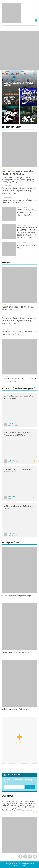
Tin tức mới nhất (12, 127)
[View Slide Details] (19, 51)
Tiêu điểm (7, 263)
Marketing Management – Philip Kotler (14, 709)
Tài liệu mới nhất (12, 542)
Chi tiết (35, 812)
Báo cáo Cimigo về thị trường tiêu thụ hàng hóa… (18, 596)
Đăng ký (30, 787)
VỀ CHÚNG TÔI (7, 796)
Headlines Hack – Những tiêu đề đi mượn (15, 652)
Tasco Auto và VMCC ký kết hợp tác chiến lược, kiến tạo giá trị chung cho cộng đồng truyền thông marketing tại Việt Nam (19, 191)
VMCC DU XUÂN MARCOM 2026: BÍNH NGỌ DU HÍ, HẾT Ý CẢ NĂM (18, 173)
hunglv (11, 423)
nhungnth (11, 460)
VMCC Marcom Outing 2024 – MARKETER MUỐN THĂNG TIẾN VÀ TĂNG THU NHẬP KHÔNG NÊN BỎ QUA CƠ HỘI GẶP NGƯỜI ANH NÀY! (27, 233)
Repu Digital (22, 866)
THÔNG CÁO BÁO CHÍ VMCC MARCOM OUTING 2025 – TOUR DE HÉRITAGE (27, 212)
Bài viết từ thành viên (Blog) (19, 389)
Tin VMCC (5, 169)
